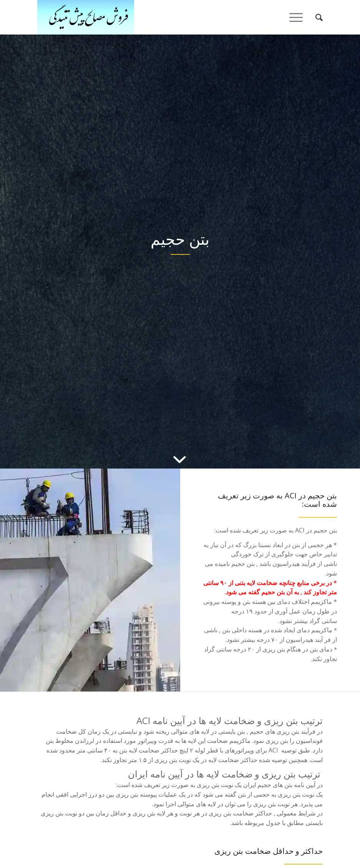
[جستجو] (315, 17)
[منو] (299, 17)
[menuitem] (315, 17)
